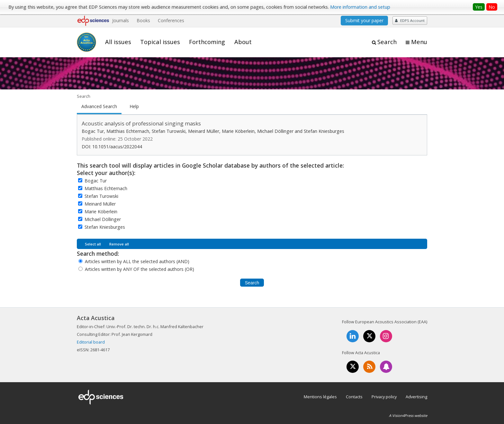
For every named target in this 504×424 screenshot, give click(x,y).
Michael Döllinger (103, 219)
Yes (479, 7)
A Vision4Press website (408, 415)
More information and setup (360, 7)
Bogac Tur (96, 181)
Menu (419, 42)
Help (134, 106)
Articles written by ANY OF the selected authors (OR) (139, 269)
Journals (121, 20)
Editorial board (91, 342)
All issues (118, 42)
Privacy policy (384, 397)
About (243, 42)
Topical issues (160, 42)
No (492, 7)
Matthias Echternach (106, 188)
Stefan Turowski (101, 196)
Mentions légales (320, 397)
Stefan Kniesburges (105, 227)
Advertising (416, 397)
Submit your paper (364, 20)
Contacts (354, 397)
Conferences (171, 20)
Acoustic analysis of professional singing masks (141, 123)
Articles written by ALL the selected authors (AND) (137, 261)
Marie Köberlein (101, 212)
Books (143, 20)
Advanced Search (99, 106)
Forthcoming (207, 42)
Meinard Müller (100, 204)
